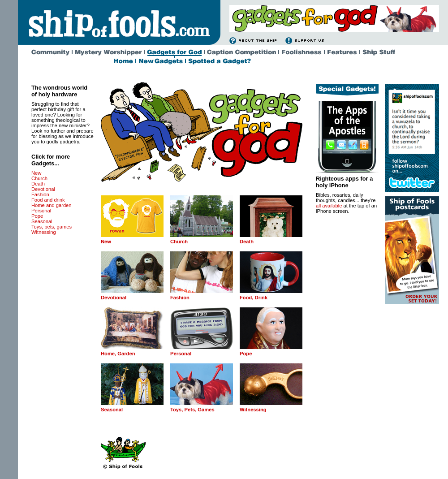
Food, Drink (254, 298)
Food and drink (48, 200)
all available (329, 206)
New (36, 173)
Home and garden (52, 205)
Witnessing (44, 232)
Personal (41, 211)
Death (38, 184)
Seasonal (42, 221)
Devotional (43, 189)
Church (39, 178)
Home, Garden (118, 354)
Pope (37, 216)
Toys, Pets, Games (192, 410)
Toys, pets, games (52, 227)
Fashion (40, 194)
